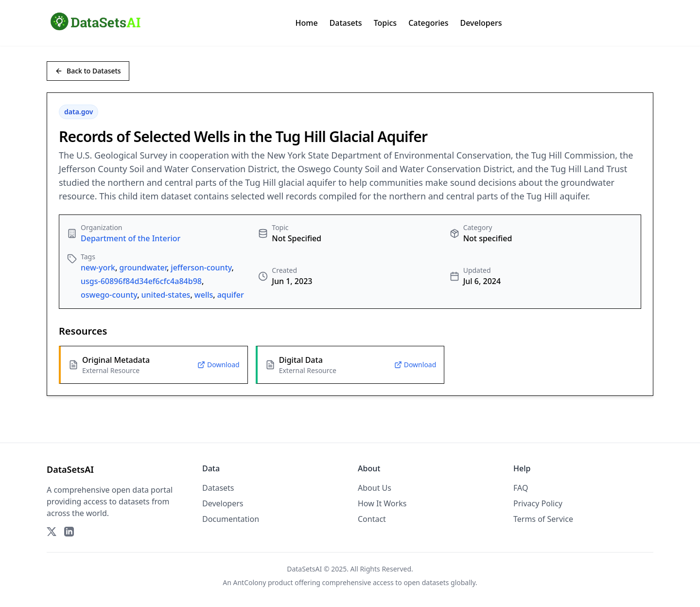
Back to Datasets (88, 71)
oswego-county (109, 295)
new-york (98, 268)
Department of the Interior (131, 238)
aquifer (231, 295)
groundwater (143, 268)
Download (219, 365)
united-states (166, 295)
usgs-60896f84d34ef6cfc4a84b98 (141, 281)
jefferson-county (201, 268)
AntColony (250, 582)
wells (204, 295)
